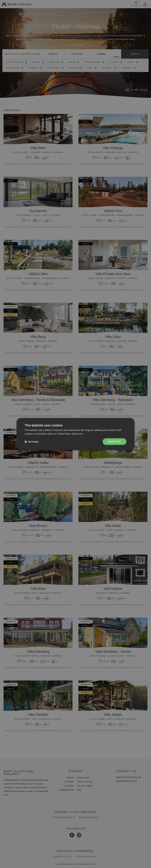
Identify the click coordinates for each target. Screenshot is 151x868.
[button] (32, 442)
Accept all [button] (115, 441)
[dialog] (75, 434)
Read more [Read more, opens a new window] (77, 433)
